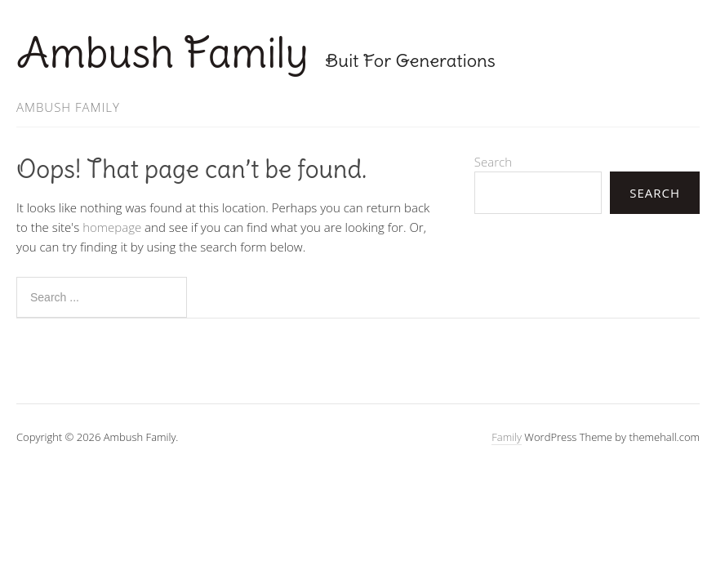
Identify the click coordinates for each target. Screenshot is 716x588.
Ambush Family (162, 53)
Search (493, 162)
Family (507, 437)
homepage (112, 227)
